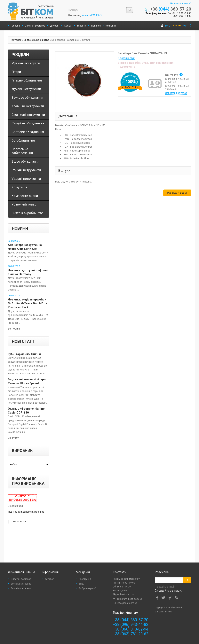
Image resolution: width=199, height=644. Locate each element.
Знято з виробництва (36, 40)
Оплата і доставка (21, 579)
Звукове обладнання (27, 97)
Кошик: (177, 25)
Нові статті (24, 341)
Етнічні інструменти (26, 170)
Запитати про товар (176, 93)
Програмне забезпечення (22, 151)
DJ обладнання (23, 140)
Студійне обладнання (28, 123)
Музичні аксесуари (26, 63)
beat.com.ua (19, 521)
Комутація (19, 187)
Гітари (16, 72)
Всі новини (14, 329)
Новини (20, 228)
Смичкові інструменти (28, 115)
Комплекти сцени (25, 196)
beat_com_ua (135, 599)
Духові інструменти (26, 89)
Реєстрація (85, 579)
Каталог (16, 40)
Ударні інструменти (26, 179)
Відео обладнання (25, 161)
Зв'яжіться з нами (21, 588)
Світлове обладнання (28, 132)
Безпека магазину (21, 584)
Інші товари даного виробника (26, 512)
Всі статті (14, 438)
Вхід (168, 26)
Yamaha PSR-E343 (92, 15)
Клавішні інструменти (28, 106)
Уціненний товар (24, 204)
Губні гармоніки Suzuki (24, 354)
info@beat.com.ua (127, 603)
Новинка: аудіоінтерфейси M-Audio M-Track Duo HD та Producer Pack (28, 303)
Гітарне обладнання (27, 80)
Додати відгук (126, 58)
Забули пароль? (87, 588)
